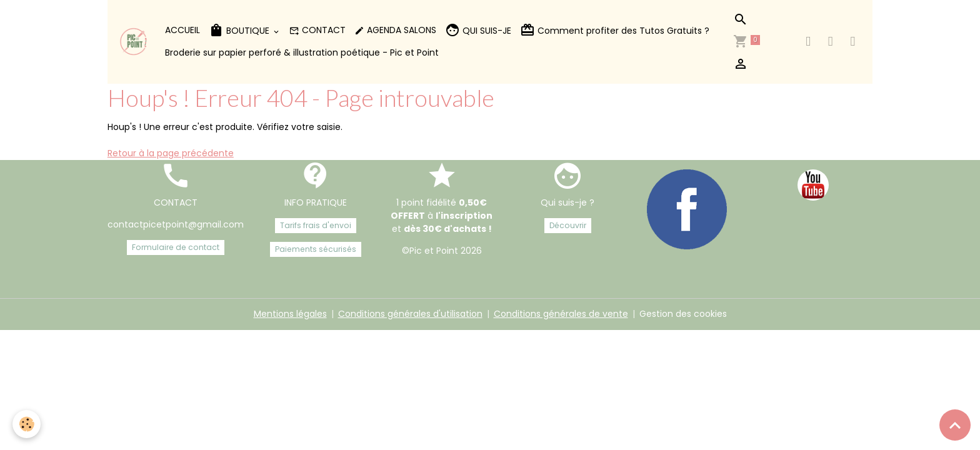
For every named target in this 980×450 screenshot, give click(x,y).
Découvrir (568, 225)
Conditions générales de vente (561, 314)
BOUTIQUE (240, 30)
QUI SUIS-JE (478, 30)
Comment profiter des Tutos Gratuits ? (615, 30)
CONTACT (317, 30)
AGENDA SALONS (395, 30)
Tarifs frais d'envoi (316, 225)
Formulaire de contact (176, 247)
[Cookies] (27, 424)
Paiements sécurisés (316, 249)
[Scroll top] (955, 425)
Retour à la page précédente (171, 153)
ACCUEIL (182, 30)
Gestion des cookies (683, 314)
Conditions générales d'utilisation (410, 314)
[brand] (134, 42)
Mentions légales (290, 314)
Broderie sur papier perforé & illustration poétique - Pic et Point (302, 52)
